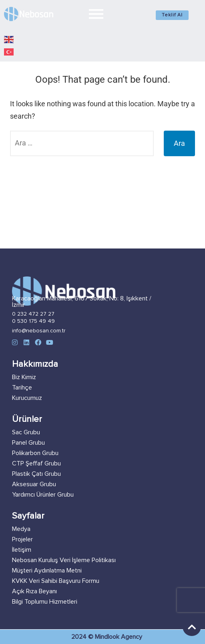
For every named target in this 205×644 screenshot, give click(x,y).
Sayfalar (28, 516)
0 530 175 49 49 (33, 321)
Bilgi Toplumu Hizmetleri (45, 602)
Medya (21, 529)
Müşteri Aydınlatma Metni (47, 570)
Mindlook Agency (119, 637)
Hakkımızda (35, 364)
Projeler (22, 539)
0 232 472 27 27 (33, 314)
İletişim (22, 550)
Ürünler (27, 419)
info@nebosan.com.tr (39, 331)
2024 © (83, 637)
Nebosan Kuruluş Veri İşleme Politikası (64, 560)
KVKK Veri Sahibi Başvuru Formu (56, 581)
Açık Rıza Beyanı (34, 591)
